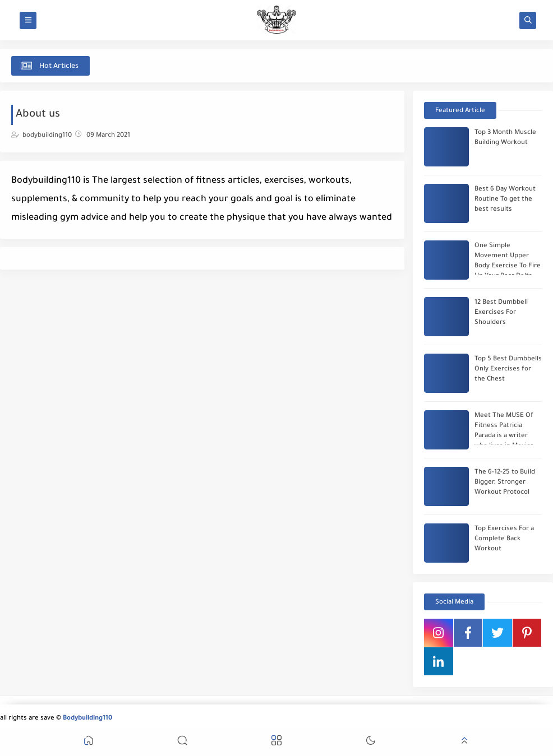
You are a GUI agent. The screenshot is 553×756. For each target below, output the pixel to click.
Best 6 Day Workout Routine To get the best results (505, 200)
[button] (89, 742)
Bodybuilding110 (87, 719)
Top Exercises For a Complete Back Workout (504, 539)
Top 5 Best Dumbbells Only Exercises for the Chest (508, 370)
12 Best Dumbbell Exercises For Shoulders (501, 313)
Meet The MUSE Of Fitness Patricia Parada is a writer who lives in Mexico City (504, 436)
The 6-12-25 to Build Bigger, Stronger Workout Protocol (505, 483)
